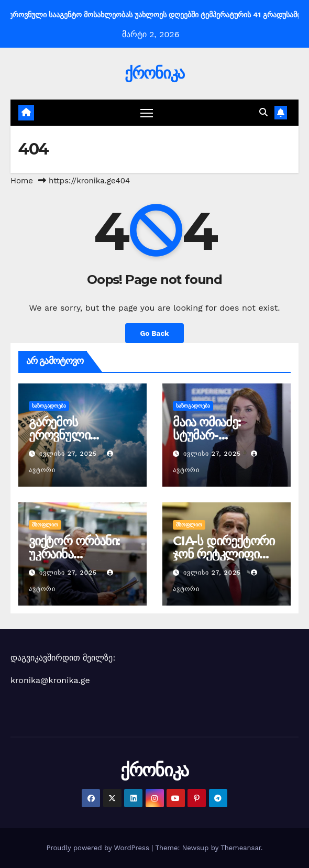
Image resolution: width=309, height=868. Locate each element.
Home (22, 181)
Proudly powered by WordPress (99, 848)
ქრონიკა (154, 73)
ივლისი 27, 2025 (69, 454)
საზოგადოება (49, 406)
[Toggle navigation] (147, 113)
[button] (263, 112)
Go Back (154, 333)
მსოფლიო (45, 525)
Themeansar (241, 848)
